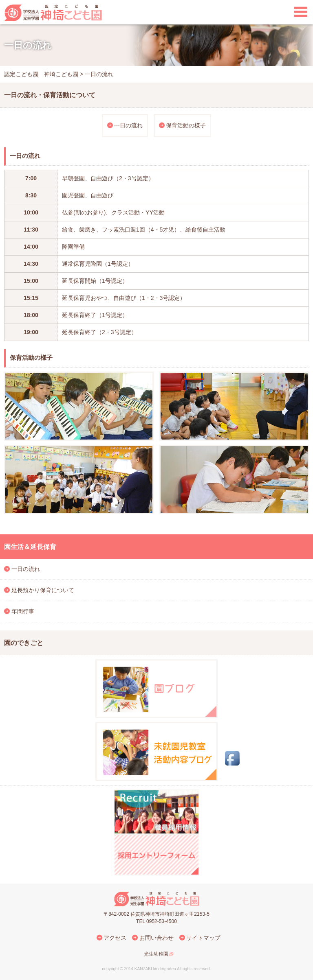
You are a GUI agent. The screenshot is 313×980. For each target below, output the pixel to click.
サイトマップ (203, 938)
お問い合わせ (156, 938)
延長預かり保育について (43, 590)
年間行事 (23, 611)
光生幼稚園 (156, 954)
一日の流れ (128, 125)
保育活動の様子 (186, 125)
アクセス (115, 938)
